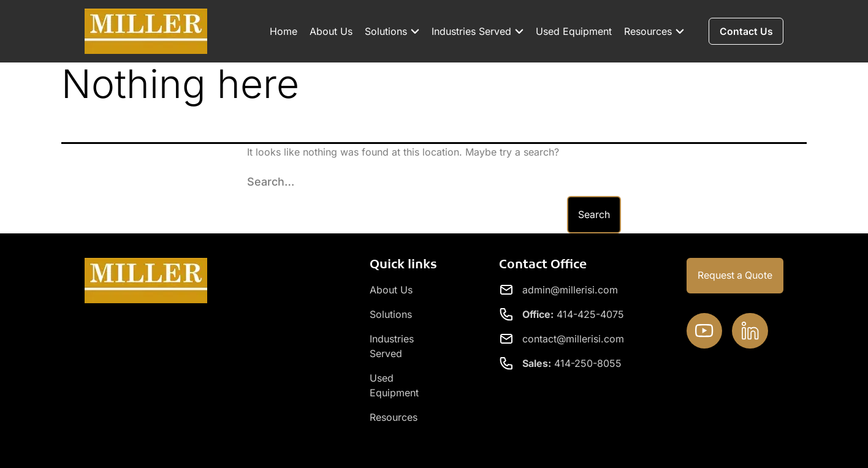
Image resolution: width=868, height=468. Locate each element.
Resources (652, 31)
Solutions (390, 31)
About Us (329, 31)
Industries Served (476, 31)
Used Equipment (572, 31)
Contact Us (757, 447)
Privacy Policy (684, 447)
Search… (271, 182)
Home (282, 31)
